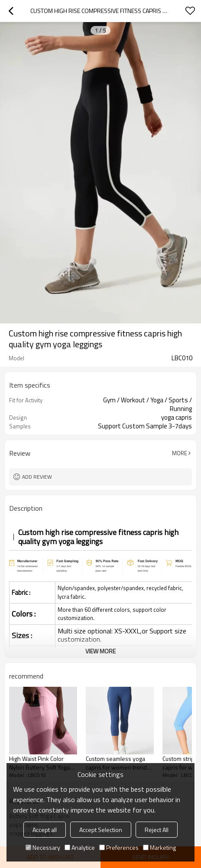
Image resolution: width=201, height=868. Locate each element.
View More (100, 651)
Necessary (43, 847)
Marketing (159, 847)
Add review (37, 477)
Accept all (45, 830)
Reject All (157, 830)
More (180, 453)
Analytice (80, 847)
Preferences (119, 847)
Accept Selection (101, 830)
